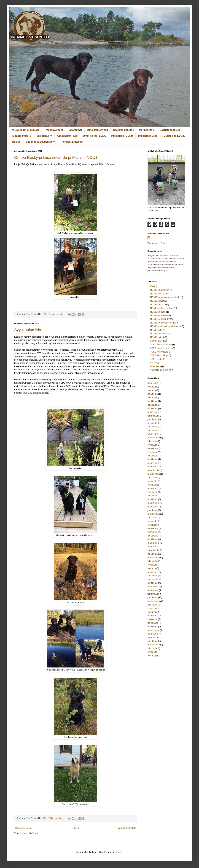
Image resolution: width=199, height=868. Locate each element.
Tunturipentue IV (21, 136)
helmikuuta (153, 383)
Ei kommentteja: (56, 314)
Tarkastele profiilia (156, 243)
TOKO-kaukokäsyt (159, 355)
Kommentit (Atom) (29, 833)
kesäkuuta (152, 427)
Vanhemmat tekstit (127, 828)
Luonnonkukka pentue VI (41, 142)
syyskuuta (152, 423)
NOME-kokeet (157, 301)
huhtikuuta (153, 401)
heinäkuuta (153, 448)
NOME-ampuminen (160, 290)
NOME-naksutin (158, 312)
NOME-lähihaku (158, 305)
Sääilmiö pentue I (123, 130)
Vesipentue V (44, 136)
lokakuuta (152, 405)
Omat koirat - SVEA (94, 136)
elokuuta (152, 387)
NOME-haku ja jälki (160, 294)
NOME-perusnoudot (160, 319)
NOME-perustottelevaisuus (163, 323)
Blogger (119, 852)
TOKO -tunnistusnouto (161, 348)
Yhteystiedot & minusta (25, 130)
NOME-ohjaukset (158, 315)
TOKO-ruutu (156, 359)
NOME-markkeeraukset (162, 308)
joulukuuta (153, 394)
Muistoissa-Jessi (148, 136)
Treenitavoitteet (54, 130)
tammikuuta (153, 416)
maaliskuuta (153, 412)
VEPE (153, 363)
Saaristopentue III (170, 130)
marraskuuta (154, 438)
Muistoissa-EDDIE (174, 136)
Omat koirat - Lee (67, 136)
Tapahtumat (75, 130)
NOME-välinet (157, 337)
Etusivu (16, 142)
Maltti (153, 286)
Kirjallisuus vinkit (98, 130)
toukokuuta (153, 430)
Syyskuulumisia (28, 330)
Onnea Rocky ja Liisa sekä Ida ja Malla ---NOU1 (56, 157)
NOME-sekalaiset (159, 334)
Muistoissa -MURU (122, 136)
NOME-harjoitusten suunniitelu (165, 297)
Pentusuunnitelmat (72, 142)
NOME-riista (156, 330)
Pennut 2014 (156, 341)
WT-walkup (155, 366)
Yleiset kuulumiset (159, 370)
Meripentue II (147, 130)
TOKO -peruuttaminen (161, 345)
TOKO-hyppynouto (159, 352)
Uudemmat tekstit (24, 828)
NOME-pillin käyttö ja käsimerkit (166, 326)
